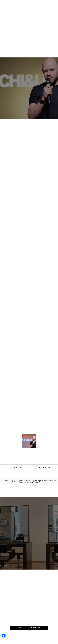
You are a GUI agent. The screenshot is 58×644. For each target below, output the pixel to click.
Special (29, 28)
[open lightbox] (15, 412)
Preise (30, 581)
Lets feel (14, 512)
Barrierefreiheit (44, 640)
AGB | (28, 638)
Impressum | (20, 638)
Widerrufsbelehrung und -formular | (22, 640)
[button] (55, 4)
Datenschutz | (36, 638)
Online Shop (9, 581)
